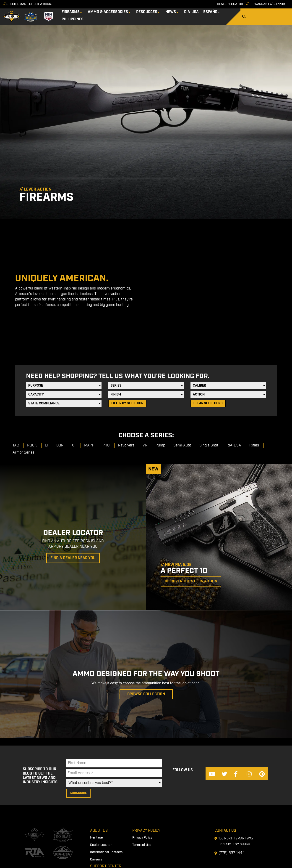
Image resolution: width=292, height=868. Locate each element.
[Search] (281, 16)
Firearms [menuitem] (77, 15)
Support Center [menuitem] (106, 803)
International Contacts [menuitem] (106, 789)
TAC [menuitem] (16, 376)
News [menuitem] (177, 15)
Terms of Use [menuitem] (142, 782)
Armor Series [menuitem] (23, 383)
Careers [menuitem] (96, 797)
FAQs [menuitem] (94, 825)
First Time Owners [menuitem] (103, 818)
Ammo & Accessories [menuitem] (114, 15)
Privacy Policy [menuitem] (146, 768)
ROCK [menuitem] (32, 376)
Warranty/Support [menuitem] (104, 832)
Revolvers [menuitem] (126, 376)
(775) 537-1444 (232, 790)
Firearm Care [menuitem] (100, 810)
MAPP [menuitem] (89, 376)
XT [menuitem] (74, 376)
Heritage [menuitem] (96, 775)
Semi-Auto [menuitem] (182, 376)
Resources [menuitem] (153, 15)
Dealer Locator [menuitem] (101, 782)
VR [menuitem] (145, 376)
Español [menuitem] (218, 15)
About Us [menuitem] (99, 768)
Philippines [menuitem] (241, 15)
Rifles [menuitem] (254, 376)
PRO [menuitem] (106, 376)
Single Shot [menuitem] (209, 376)
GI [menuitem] (47, 376)
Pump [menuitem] (160, 376)
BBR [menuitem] (60, 376)
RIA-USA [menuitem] (198, 15)
